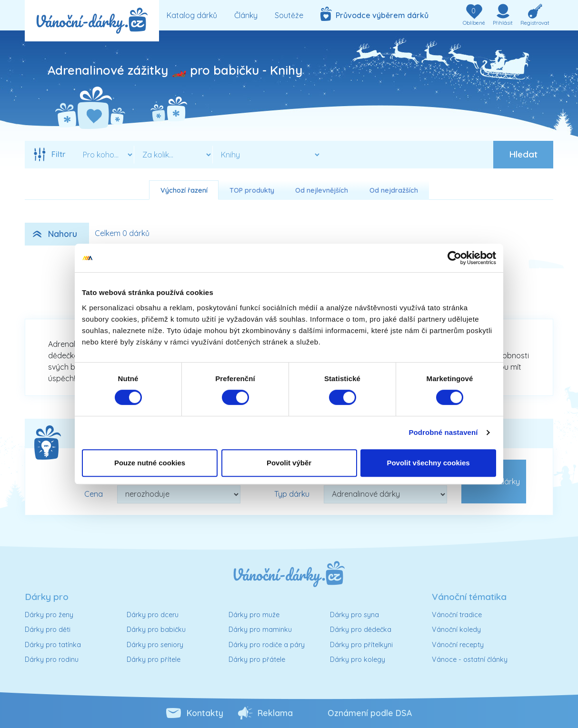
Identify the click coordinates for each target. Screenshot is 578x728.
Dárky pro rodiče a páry (267, 645)
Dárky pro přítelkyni (361, 645)
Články (246, 15)
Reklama (275, 713)
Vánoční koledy (456, 630)
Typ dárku (292, 494)
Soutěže (289, 15)
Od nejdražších (394, 190)
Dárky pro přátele (257, 659)
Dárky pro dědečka (361, 630)
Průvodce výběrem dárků (374, 14)
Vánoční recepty (458, 645)
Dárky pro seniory (155, 645)
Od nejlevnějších (322, 190)
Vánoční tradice (457, 615)
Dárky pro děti (48, 630)
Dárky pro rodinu (52, 659)
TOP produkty (252, 190)
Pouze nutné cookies (150, 463)
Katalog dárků (192, 15)
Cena (94, 494)
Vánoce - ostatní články (470, 659)
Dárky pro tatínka (53, 645)
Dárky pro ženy (49, 615)
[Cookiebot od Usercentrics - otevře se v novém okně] (454, 258)
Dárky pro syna (354, 615)
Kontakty (205, 713)
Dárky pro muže (254, 615)
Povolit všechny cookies (428, 463)
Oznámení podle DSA (370, 713)
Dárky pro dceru (153, 615)
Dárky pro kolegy (358, 659)
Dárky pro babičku (156, 630)
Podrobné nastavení (443, 432)
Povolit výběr (289, 463)
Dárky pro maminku (260, 630)
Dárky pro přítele (154, 659)
